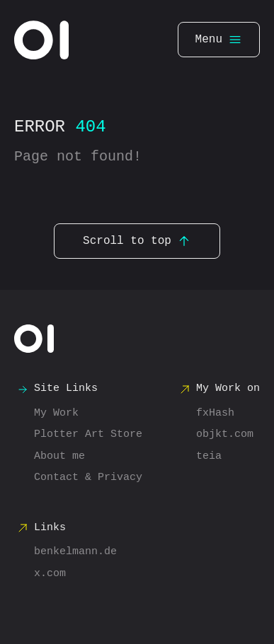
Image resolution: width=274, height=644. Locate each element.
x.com (50, 574)
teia (209, 457)
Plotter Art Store (88, 435)
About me (59, 457)
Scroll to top (137, 241)
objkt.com (225, 435)
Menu (219, 40)
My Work (56, 414)
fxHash (215, 414)
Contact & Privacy (88, 478)
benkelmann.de (75, 552)
